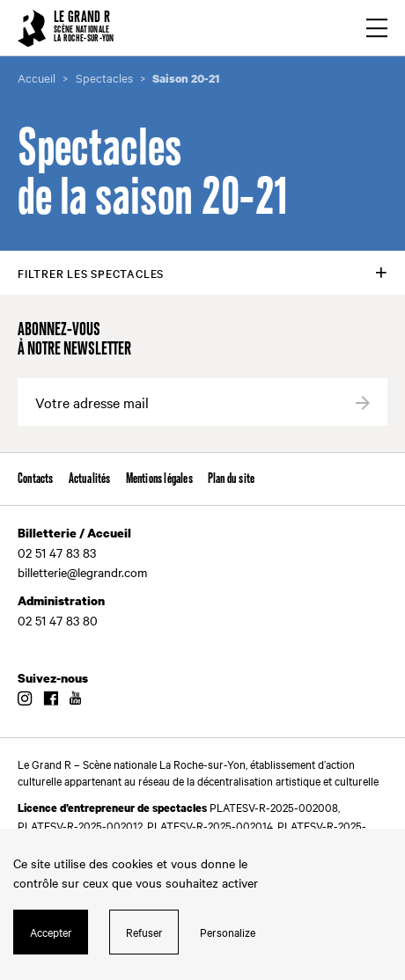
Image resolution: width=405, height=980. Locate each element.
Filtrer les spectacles (91, 273)
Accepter (51, 932)
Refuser (144, 932)
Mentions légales (159, 479)
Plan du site (231, 479)
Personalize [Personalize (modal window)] (228, 932)
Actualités (90, 479)
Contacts (36, 479)
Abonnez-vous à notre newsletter (74, 340)
